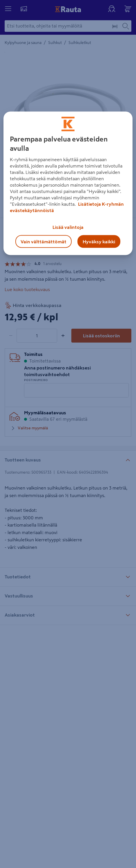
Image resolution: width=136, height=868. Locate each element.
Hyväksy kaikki (99, 241)
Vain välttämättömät (43, 241)
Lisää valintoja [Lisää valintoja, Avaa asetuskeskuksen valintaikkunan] (68, 227)
